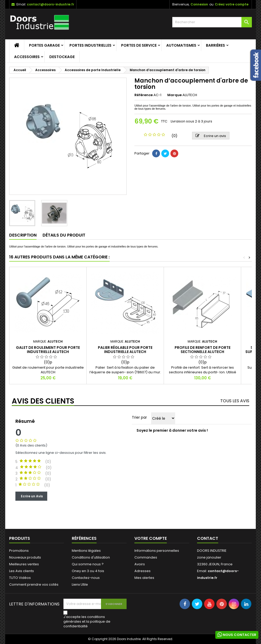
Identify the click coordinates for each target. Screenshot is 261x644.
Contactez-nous (86, 578)
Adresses (143, 571)
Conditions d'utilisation (91, 557)
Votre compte (151, 538)
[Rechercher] (212, 22)
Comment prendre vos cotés (34, 584)
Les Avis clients (22, 571)
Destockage (62, 57)
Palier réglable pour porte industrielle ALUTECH (125, 350)
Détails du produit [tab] (64, 235)
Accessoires (27, 57)
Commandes (146, 557)
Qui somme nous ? (88, 564)
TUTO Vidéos (20, 578)
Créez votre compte (232, 4)
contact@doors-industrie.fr (51, 4)
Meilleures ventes (24, 564)
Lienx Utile (80, 584)
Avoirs (140, 564)
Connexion (199, 4)
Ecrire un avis (211, 136)
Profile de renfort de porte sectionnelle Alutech (203, 350)
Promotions (19, 551)
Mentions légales (86, 551)
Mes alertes (144, 578)
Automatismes (181, 45)
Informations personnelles (157, 551)
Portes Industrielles (90, 45)
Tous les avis (235, 401)
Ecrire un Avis (31, 496)
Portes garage (44, 45)
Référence (144, 95)
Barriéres (215, 45)
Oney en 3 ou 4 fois (88, 571)
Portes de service (139, 45)
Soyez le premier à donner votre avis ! (172, 430)
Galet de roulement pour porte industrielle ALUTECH (48, 350)
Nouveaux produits (25, 557)
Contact (208, 538)
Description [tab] (23, 235)
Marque (174, 95)
